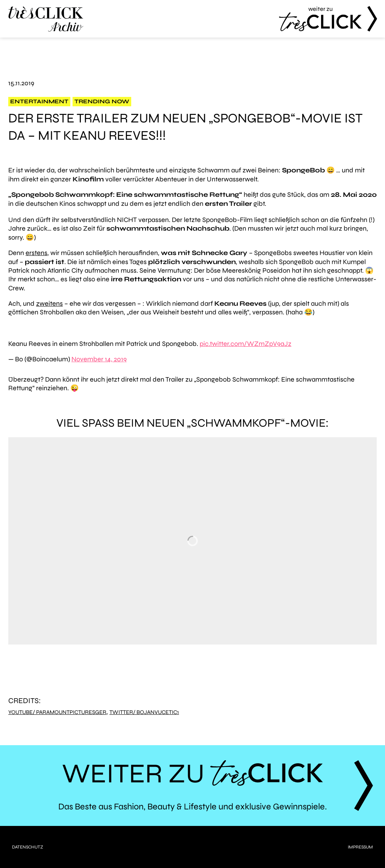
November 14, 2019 (99, 359)
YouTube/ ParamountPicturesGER (57, 712)
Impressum (360, 847)
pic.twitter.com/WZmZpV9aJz (246, 344)
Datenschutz (28, 847)
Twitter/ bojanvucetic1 (144, 712)
